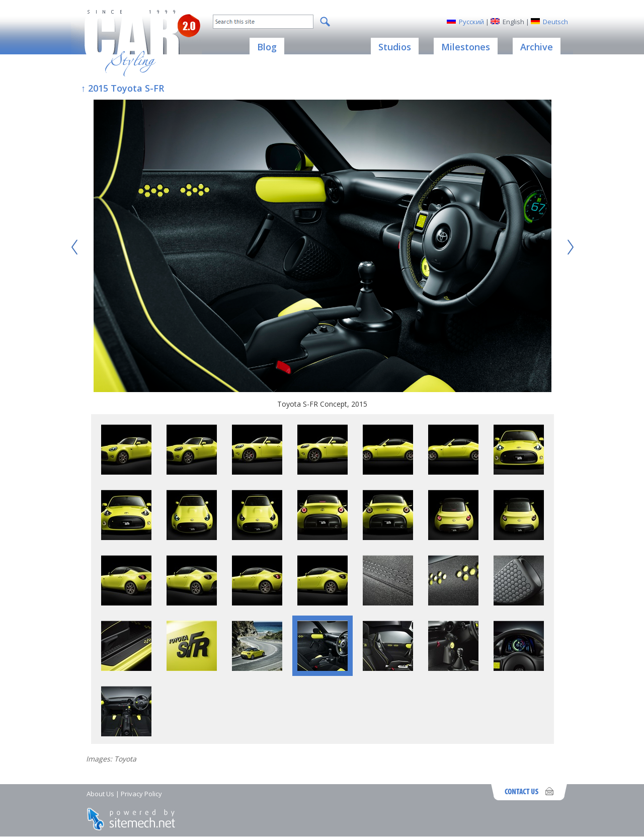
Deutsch (555, 22)
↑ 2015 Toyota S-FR (123, 88)
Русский (471, 22)
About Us (100, 794)
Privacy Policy (141, 794)
